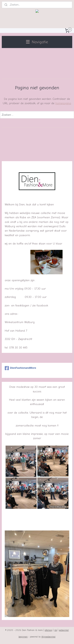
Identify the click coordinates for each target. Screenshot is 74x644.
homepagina (63, 103)
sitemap (48, 630)
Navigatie (37, 42)
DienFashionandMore (20, 368)
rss (56, 630)
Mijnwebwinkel (48, 637)
